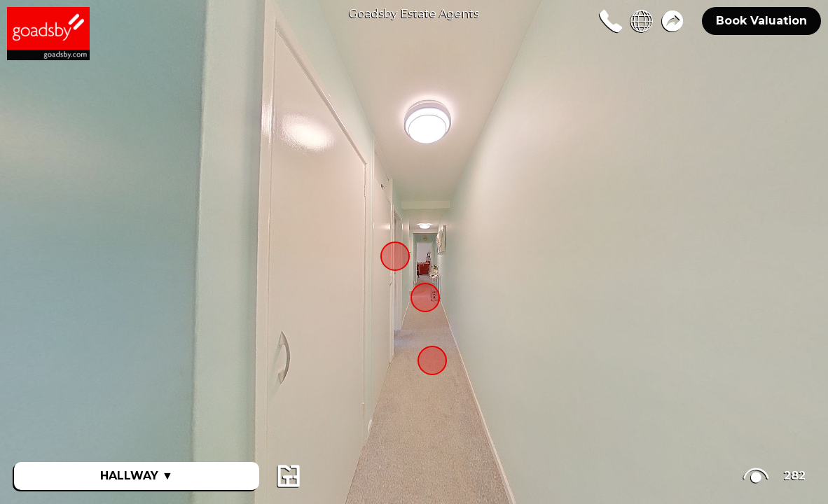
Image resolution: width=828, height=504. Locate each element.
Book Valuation (761, 21)
